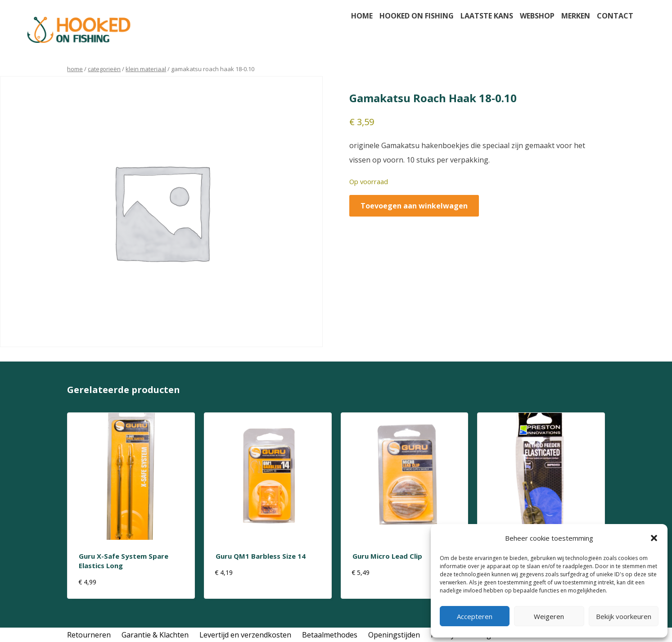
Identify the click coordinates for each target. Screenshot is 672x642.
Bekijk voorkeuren (624, 616)
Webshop (537, 16)
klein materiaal (146, 69)
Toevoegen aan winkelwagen (414, 206)
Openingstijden (394, 635)
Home (362, 16)
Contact (615, 16)
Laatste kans (487, 16)
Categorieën (104, 69)
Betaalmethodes (330, 635)
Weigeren (549, 616)
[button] (654, 538)
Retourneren (89, 635)
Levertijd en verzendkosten (245, 635)
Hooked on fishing (417, 16)
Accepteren (475, 616)
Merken (576, 16)
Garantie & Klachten (155, 635)
